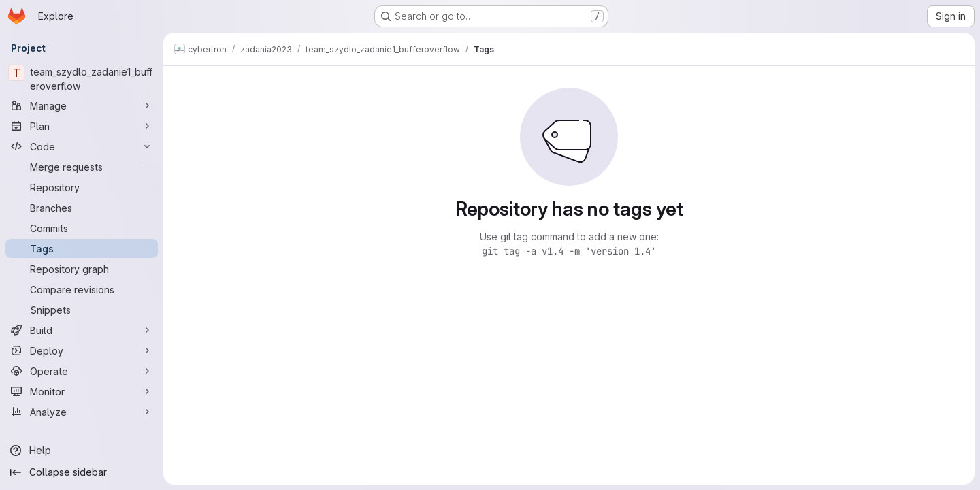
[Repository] (82, 187)
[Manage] (82, 105)
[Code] (82, 146)
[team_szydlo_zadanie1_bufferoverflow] (82, 79)
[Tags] (82, 248)
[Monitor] (82, 391)
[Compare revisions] (82, 289)
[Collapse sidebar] (82, 472)
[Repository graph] (82, 269)
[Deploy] (82, 350)
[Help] (82, 451)
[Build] (82, 330)
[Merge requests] (82, 167)
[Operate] (82, 371)
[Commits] (82, 228)
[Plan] (82, 126)
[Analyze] (82, 412)
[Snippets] (82, 310)
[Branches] (82, 208)
